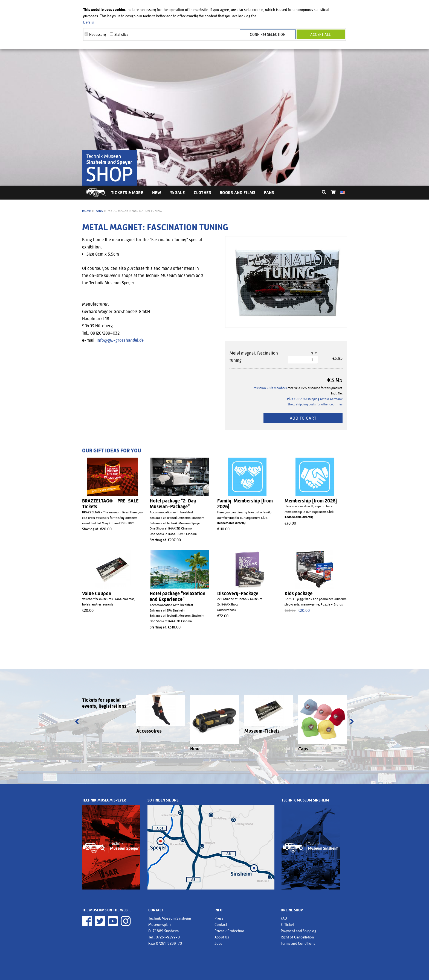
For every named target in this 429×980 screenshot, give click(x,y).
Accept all (321, 34)
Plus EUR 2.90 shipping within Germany (315, 399)
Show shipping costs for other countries (315, 404)
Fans (269, 193)
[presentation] (77, 722)
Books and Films (237, 193)
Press (219, 918)
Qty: (314, 353)
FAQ (284, 918)
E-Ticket (287, 925)
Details (89, 22)
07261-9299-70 (169, 943)
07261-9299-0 (168, 937)
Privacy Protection (229, 931)
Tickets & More (127, 193)
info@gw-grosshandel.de (120, 340)
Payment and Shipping (298, 931)
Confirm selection (268, 34)
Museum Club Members (270, 388)
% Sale (178, 193)
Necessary (98, 34)
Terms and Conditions (298, 943)
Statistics (121, 34)
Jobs (218, 943)
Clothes (202, 193)
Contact (221, 925)
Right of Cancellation (297, 937)
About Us (222, 937)
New (157, 193)
